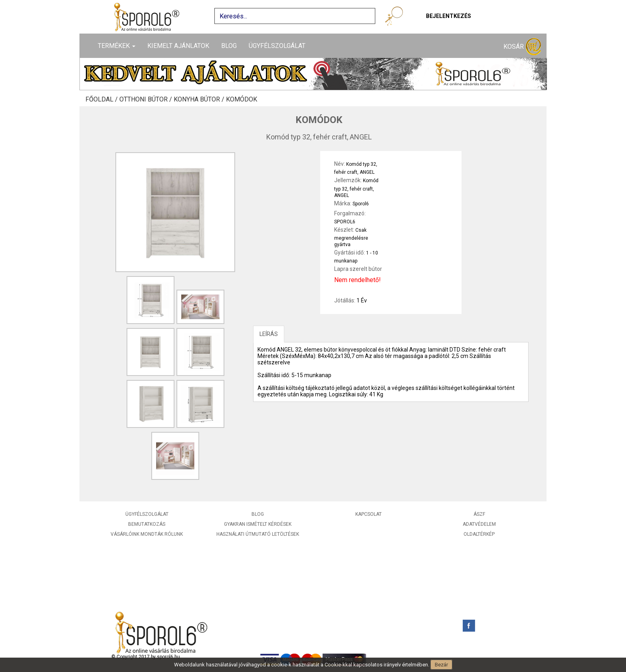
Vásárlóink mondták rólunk (147, 534)
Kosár (522, 47)
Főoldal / (102, 99)
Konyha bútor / (200, 99)
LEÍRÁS (269, 334)
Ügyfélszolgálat (277, 46)
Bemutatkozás (147, 524)
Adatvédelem (479, 524)
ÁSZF (479, 514)
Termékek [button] (117, 46)
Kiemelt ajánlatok (178, 46)
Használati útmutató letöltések (258, 534)
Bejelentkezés (449, 16)
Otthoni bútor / (147, 99)
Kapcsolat (368, 514)
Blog (229, 46)
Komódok (242, 99)
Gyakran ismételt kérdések (258, 524)
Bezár (441, 665)
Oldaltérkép (479, 534)
